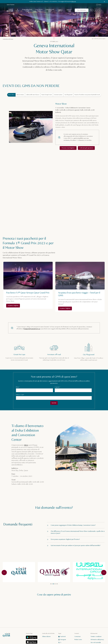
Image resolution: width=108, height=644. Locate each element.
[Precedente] (4, 573)
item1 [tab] (52, 584)
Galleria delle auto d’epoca (33, 95)
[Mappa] (91, 10)
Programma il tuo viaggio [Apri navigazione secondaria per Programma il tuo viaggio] (27, 10)
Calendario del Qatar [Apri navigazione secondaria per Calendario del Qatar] (50, 10)
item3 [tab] (57, 584)
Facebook (62, 637)
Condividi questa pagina (99, 39)
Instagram (62, 640)
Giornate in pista (58, 95)
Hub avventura (20, 95)
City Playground (68, 95)
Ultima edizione (46, 637)
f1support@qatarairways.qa (32, 329)
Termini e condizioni (96, 637)
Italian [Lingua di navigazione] (99, 5)
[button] (76, 525)
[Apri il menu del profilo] (96, 10)
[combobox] (100, 10)
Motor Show (11, 95)
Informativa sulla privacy (97, 640)
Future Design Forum (47, 95)
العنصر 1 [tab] (51, 584)
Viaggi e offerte (60, 10)
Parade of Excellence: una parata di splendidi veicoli (87, 95)
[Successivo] (104, 573)
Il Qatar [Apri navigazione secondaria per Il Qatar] (18, 10)
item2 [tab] (56, 584)
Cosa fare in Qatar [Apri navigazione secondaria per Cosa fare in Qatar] (39, 10)
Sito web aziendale (96, 643)
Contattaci (77, 637)
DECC (26, 445)
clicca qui (74, 2)
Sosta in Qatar (69, 10)
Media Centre (78, 640)
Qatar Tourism (11, 5)
